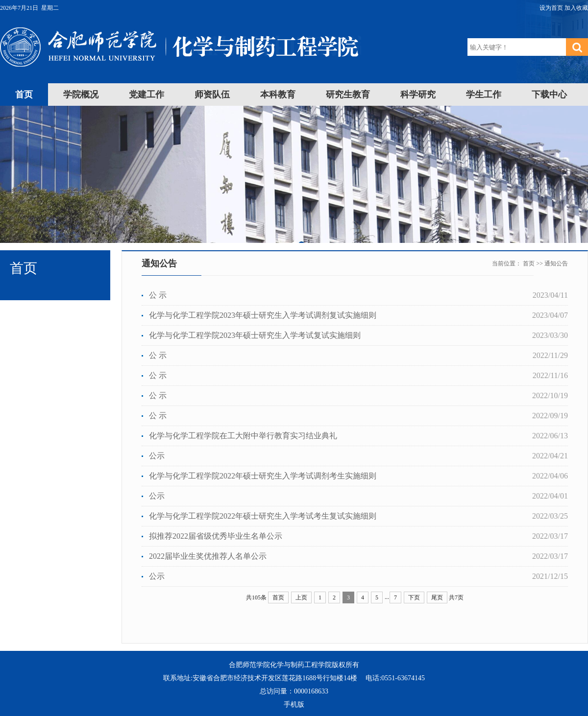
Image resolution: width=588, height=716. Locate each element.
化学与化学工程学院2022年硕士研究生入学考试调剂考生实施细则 (263, 476)
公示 (157, 456)
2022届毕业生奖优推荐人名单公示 (208, 556)
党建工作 (147, 95)
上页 (301, 597)
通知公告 (556, 263)
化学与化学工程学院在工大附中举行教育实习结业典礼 (243, 436)
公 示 (158, 295)
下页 (414, 597)
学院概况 (81, 95)
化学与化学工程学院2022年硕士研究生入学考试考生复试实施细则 (263, 516)
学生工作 (484, 95)
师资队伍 (212, 95)
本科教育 (278, 95)
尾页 (437, 597)
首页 (24, 95)
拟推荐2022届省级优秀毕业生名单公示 (216, 536)
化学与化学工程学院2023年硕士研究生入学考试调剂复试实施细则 (263, 315)
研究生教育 (348, 95)
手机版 (294, 704)
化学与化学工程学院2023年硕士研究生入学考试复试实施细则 (255, 335)
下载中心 (549, 95)
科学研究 (418, 95)
